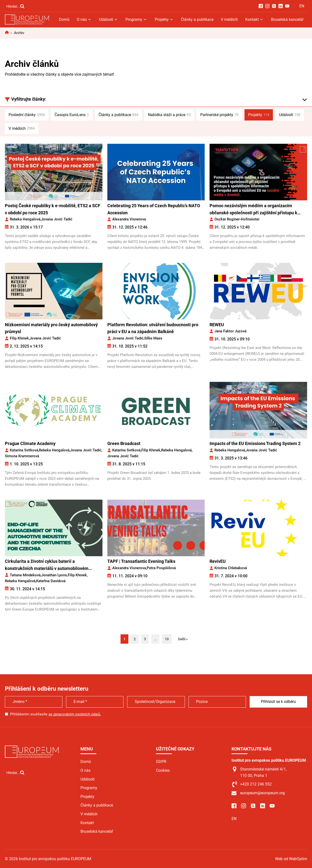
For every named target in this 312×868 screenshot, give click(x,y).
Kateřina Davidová (51, 581)
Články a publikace (197, 19)
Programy (136, 19)
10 (167, 639)
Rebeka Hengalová (25, 219)
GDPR (161, 762)
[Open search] (15, 6)
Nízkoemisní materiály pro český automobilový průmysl (51, 328)
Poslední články (27, 115)
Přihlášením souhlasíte (56, 714)
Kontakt (254, 19)
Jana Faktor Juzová (230, 331)
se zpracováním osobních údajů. (75, 714)
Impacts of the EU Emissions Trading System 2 (255, 443)
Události (109, 19)
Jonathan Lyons (54, 575)
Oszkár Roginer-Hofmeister (237, 219)
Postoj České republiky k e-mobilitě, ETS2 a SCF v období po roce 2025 (53, 209)
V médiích (229, 19)
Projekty (164, 19)
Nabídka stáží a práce (169, 115)
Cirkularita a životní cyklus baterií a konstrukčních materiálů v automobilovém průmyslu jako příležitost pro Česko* (47, 565)
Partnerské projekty (219, 115)
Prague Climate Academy (30, 443)
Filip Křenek (19, 338)
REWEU (217, 325)
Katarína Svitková (24, 450)
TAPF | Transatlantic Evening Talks (141, 561)
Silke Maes (153, 338)
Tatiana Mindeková (25, 575)
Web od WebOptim (291, 859)
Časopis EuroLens (72, 115)
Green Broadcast (124, 443)
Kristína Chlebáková (231, 568)
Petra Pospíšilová (161, 568)
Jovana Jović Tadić (57, 219)
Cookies (163, 770)
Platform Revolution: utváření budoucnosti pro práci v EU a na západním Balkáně (153, 328)
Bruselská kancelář (287, 19)
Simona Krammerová (22, 456)
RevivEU (218, 561)
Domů (64, 19)
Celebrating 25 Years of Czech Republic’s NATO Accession (154, 209)
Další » (183, 639)
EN (302, 6)
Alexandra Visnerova (129, 219)
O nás (84, 19)
